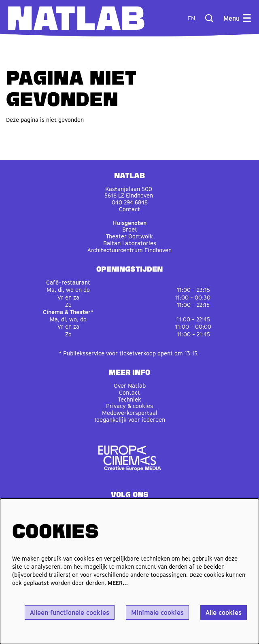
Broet (130, 229)
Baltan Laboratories (130, 243)
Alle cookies (224, 612)
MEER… (118, 583)
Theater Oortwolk (129, 236)
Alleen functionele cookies (70, 612)
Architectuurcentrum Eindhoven (129, 250)
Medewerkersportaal (130, 413)
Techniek (130, 399)
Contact (129, 209)
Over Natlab (130, 386)
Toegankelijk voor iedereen (129, 420)
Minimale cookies (157, 612)
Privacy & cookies (129, 406)
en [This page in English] (191, 18)
